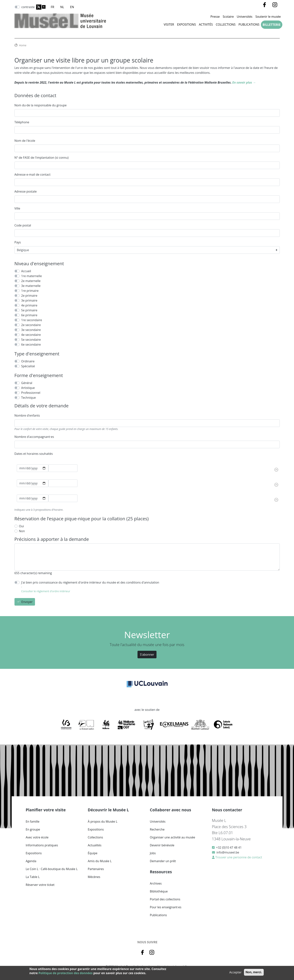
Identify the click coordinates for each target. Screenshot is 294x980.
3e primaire (29, 300)
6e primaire (29, 315)
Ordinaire (28, 361)
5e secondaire (31, 340)
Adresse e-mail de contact (33, 175)
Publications (249, 24)
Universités (245, 17)
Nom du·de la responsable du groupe (41, 105)
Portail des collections (165, 899)
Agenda (31, 861)
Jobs (153, 853)
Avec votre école (37, 837)
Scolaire (228, 17)
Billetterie (272, 25)
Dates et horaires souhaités (34, 454)
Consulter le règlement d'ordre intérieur (46, 591)
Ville (17, 208)
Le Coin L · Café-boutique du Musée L (52, 869)
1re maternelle (32, 276)
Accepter (235, 972)
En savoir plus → (244, 82)
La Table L (33, 877)
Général (27, 383)
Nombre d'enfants (27, 415)
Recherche (157, 829)
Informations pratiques (42, 845)
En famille (33, 821)
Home (23, 45)
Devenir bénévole (162, 845)
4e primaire (29, 305)
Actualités (95, 845)
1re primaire (30, 291)
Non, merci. (254, 972)
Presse (215, 17)
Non (22, 531)
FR (52, 7)
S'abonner (147, 655)
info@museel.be (228, 852)
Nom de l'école (25, 141)
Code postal (23, 225)
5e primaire (29, 310)
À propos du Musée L (103, 821)
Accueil (26, 271)
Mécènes (94, 877)
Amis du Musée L (100, 861)
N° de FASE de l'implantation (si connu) (42, 158)
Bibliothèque (159, 891)
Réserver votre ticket (40, 885)
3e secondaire (31, 330)
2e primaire (29, 296)
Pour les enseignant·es (166, 907)
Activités (206, 24)
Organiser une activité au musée (173, 837)
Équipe (93, 853)
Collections (226, 24)
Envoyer (27, 602)
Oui (21, 526)
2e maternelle (31, 281)
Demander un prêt (163, 861)
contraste (28, 7)
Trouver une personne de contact (238, 857)
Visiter (169, 24)
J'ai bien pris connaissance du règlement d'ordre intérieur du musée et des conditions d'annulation (90, 582)
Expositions (186, 24)
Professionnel (31, 393)
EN (72, 7)
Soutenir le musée (268, 17)
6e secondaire (31, 344)
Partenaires (96, 869)
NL (62, 7)
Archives (156, 883)
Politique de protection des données (66, 973)
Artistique (28, 388)
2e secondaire (31, 325)
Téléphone (22, 122)
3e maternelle (31, 286)
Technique (29, 398)
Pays (18, 242)
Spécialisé (28, 366)
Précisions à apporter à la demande (52, 539)
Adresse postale (26, 191)
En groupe (33, 829)
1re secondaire (32, 320)
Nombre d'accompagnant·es (34, 437)
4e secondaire (31, 335)
